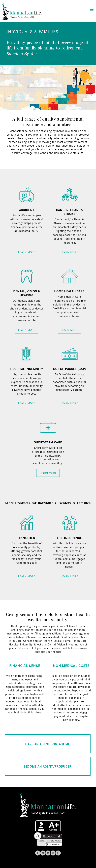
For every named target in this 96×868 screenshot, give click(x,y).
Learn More (27, 252)
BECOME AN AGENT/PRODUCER (48, 766)
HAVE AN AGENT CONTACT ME (48, 744)
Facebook (38, 853)
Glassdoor (58, 853)
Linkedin (43, 853)
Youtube (53, 853)
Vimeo (48, 853)
